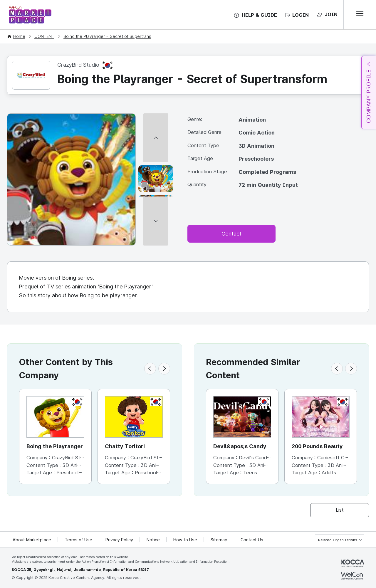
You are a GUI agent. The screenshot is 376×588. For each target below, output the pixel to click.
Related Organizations (338, 540)
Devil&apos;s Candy (240, 446)
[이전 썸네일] (156, 116)
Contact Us (253, 540)
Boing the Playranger (55, 446)
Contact (231, 234)
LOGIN (301, 15)
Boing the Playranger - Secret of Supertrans (107, 36)
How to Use (186, 540)
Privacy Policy (120, 540)
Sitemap (220, 540)
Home (19, 36)
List (340, 510)
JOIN (331, 14)
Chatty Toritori (125, 446)
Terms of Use (79, 540)
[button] (150, 369)
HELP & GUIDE (259, 15)
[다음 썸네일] (156, 243)
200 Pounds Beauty (317, 446)
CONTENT (44, 36)
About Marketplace (32, 540)
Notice (154, 540)
